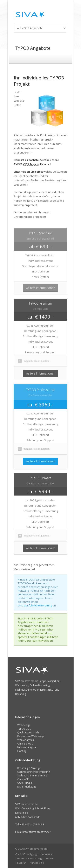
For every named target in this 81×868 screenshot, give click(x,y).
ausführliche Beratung (38, 605)
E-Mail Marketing (27, 787)
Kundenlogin (37, 863)
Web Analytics (25, 740)
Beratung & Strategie (29, 768)
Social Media (25, 783)
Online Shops (25, 744)
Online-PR (23, 779)
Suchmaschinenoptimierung (33, 772)
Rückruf (21, 863)
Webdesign (24, 725)
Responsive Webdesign (31, 736)
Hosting (22, 751)
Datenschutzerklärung (29, 858)
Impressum (47, 854)
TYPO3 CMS (24, 729)
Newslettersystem (28, 747)
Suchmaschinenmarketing (32, 775)
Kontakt (50, 858)
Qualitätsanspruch (28, 732)
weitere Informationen (40, 288)
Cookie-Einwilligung (26, 854)
